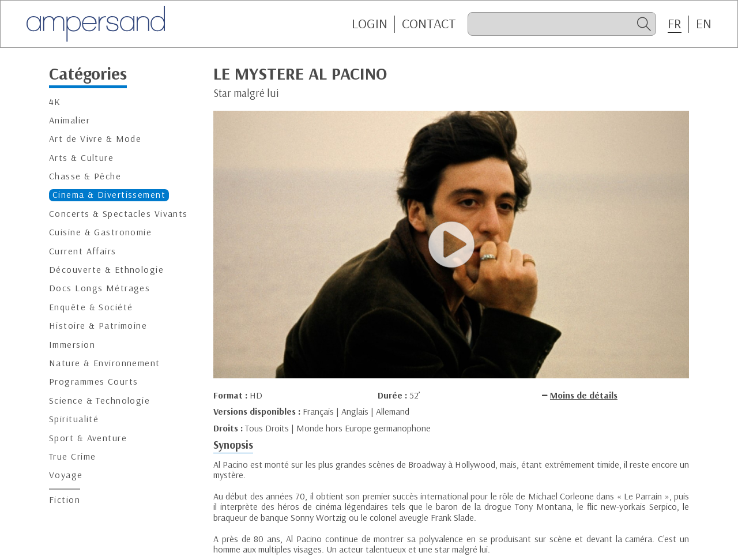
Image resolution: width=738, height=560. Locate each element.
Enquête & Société (91, 307)
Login (370, 24)
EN (704, 24)
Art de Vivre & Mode (95, 139)
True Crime (72, 456)
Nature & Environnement (105, 363)
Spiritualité (74, 419)
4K (55, 102)
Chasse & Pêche (85, 176)
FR (675, 24)
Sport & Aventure (88, 438)
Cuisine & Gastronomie (100, 232)
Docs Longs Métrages (99, 288)
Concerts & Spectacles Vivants (118, 214)
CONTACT (429, 24)
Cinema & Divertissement (109, 195)
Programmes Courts (93, 382)
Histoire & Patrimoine (98, 326)
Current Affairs (83, 251)
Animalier (69, 120)
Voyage (66, 475)
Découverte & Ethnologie (106, 270)
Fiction (65, 500)
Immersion (72, 345)
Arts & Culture (81, 158)
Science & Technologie (99, 401)
